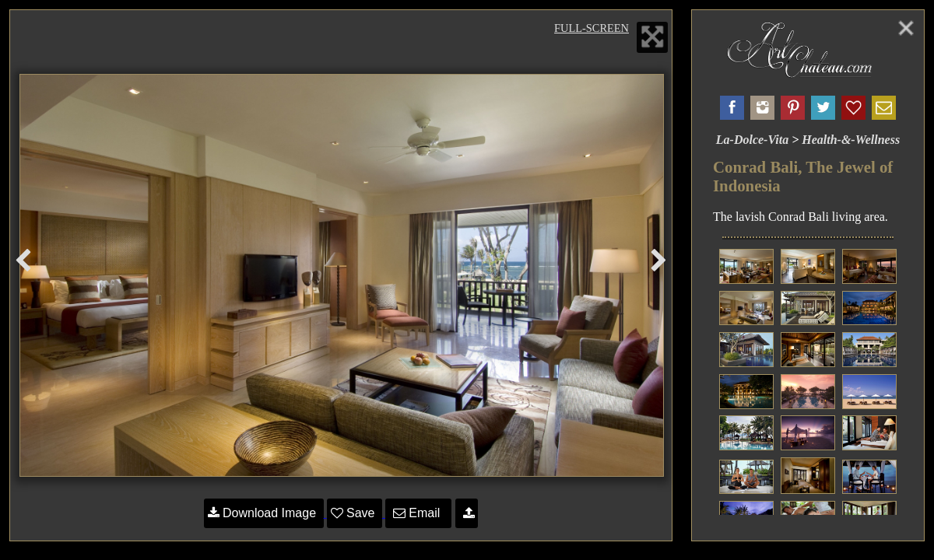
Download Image (264, 513)
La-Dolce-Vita (752, 140)
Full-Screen (592, 28)
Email (418, 513)
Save (355, 513)
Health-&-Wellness (851, 140)
